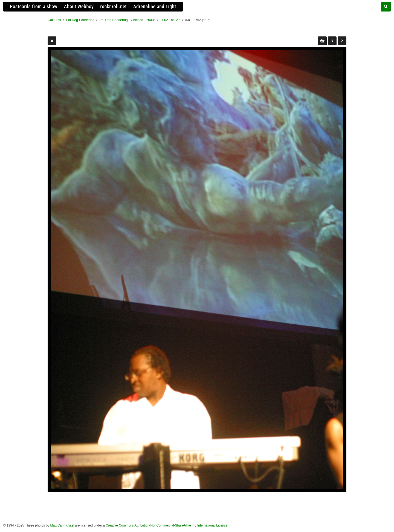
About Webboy (79, 6)
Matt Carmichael (62, 525)
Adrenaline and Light (155, 6)
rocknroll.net (113, 6)
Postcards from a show (34, 6)
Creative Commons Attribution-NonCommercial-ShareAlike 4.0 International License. (167, 525)
